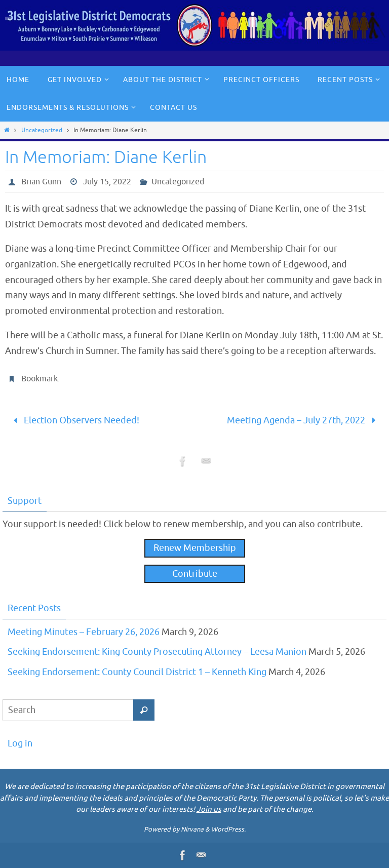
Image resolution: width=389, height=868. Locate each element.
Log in (20, 743)
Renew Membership (195, 548)
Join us (209, 810)
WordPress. (228, 829)
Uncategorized (42, 130)
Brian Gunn (41, 182)
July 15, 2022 (107, 182)
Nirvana (192, 829)
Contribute (195, 574)
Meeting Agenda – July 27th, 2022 (303, 420)
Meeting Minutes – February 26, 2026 (84, 632)
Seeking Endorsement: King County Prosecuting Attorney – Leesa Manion (157, 652)
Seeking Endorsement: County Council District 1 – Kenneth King (137, 672)
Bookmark (40, 379)
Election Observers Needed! (74, 420)
